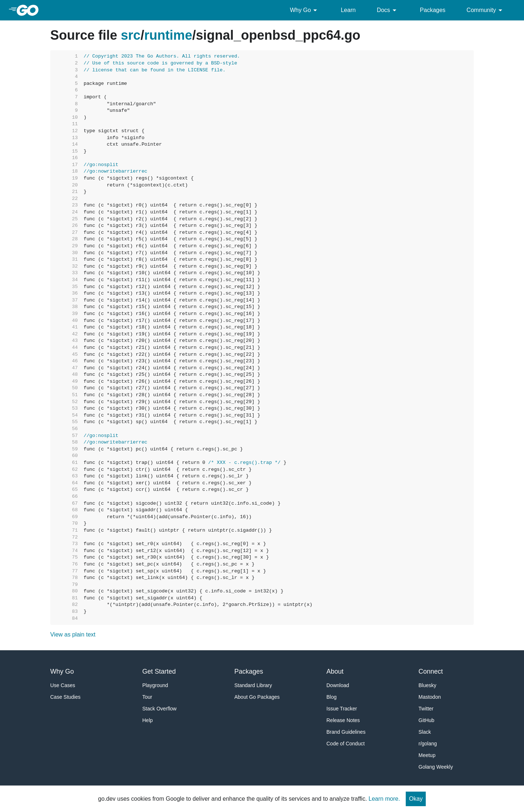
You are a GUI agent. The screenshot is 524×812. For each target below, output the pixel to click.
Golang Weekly (436, 767)
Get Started (159, 671)
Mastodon (430, 697)
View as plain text (73, 634)
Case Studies (65, 697)
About (335, 671)
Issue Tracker (342, 709)
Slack (425, 732)
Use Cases (63, 685)
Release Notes (343, 720)
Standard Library (253, 685)
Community (486, 10)
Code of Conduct (346, 744)
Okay (416, 799)
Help (148, 720)
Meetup (427, 755)
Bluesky (427, 685)
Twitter (426, 709)
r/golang (428, 744)
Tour (147, 697)
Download (338, 685)
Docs (388, 10)
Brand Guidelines (346, 732)
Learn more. (384, 799)
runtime (168, 35)
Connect (431, 671)
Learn (348, 10)
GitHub (426, 720)
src (131, 35)
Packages (433, 10)
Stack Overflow (159, 709)
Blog (332, 697)
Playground (155, 685)
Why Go (305, 10)
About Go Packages (257, 697)
